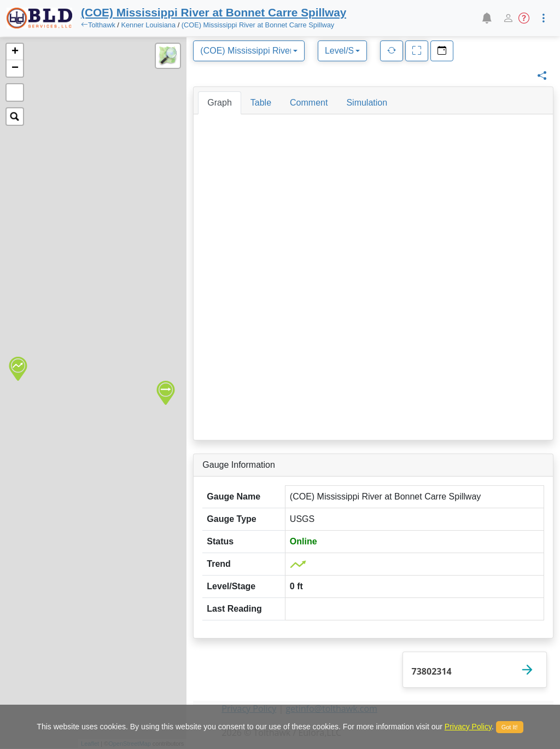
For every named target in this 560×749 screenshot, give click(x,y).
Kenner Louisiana (148, 25)
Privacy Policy (468, 727)
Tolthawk (102, 25)
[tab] (219, 103)
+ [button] (15, 52)
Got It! (510, 727)
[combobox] (249, 51)
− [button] (15, 68)
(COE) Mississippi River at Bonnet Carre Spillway (258, 25)
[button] (486, 18)
